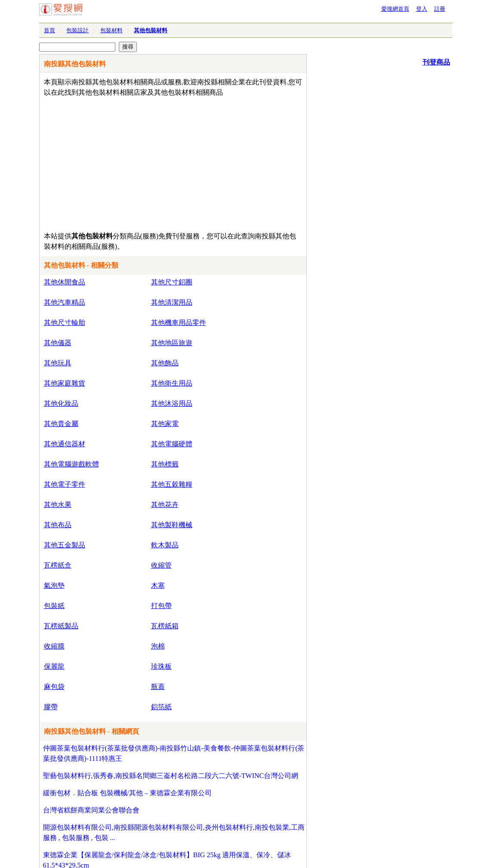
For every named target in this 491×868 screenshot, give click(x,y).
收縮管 (161, 565)
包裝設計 (77, 30)
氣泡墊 (54, 585)
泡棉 (158, 646)
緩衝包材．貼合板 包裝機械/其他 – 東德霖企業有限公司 (127, 793)
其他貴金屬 (61, 424)
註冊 (440, 9)
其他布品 (58, 525)
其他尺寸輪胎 (65, 323)
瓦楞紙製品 (61, 626)
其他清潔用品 (172, 302)
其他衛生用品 (172, 383)
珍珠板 (161, 666)
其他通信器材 (65, 444)
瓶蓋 (158, 687)
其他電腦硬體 (172, 444)
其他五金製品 (65, 545)
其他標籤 (165, 464)
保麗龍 (54, 666)
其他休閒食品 (65, 282)
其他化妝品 (61, 403)
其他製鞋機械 (172, 525)
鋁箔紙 (161, 707)
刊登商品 (436, 62)
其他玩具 (58, 363)
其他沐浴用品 (172, 403)
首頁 (49, 30)
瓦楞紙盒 (58, 565)
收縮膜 (54, 646)
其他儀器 (58, 343)
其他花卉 (165, 505)
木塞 (158, 585)
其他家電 (165, 424)
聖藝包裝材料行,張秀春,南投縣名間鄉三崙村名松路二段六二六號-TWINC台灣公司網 (171, 776)
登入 (422, 9)
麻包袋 (54, 687)
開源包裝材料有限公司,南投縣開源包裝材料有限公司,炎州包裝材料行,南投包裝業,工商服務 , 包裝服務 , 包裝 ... (174, 832)
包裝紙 (54, 606)
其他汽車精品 (65, 302)
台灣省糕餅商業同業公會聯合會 (91, 810)
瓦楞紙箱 (165, 626)
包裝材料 (111, 30)
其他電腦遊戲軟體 (71, 464)
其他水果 (58, 505)
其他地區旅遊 (172, 343)
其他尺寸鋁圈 (172, 282)
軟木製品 (165, 545)
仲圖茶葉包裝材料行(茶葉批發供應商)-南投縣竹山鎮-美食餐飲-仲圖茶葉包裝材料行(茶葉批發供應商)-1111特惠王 (174, 753)
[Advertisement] (148, 162)
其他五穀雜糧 (172, 484)
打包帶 (161, 606)
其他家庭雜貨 (65, 383)
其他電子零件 (65, 484)
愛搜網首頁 (395, 9)
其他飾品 (165, 363)
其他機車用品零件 (179, 323)
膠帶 (51, 707)
